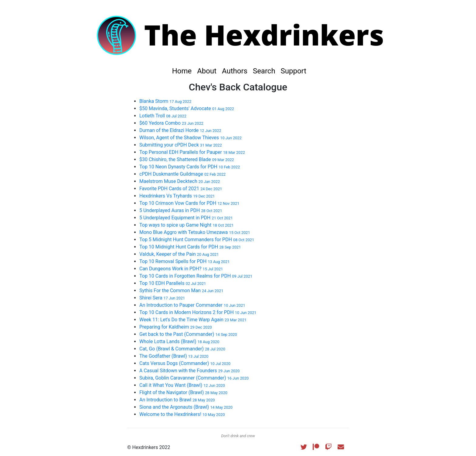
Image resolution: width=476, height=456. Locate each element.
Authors (236, 71)
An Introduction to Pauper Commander (192, 305)
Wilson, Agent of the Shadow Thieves (190, 138)
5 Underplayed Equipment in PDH (186, 218)
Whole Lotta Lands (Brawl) (179, 341)
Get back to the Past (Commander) (188, 334)
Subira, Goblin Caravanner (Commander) (194, 378)
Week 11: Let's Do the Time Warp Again (193, 320)
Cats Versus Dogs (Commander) (185, 363)
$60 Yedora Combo (171, 123)
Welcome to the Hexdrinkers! (182, 414)
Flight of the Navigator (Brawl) (183, 392)
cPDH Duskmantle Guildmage (182, 174)
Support (294, 71)
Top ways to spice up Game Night (187, 225)
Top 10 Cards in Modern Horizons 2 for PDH (198, 312)
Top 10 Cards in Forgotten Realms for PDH (196, 276)
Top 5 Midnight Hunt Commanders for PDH (197, 240)
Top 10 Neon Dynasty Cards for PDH (190, 167)
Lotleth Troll (163, 116)
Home (183, 71)
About (208, 71)
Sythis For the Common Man (181, 290)
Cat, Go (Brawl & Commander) (182, 349)
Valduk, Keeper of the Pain (179, 254)
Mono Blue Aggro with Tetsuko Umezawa (195, 232)
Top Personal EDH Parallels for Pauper (192, 152)
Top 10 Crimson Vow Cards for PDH (189, 203)
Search (265, 71)
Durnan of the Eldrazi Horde (180, 130)
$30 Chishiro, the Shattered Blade (187, 159)
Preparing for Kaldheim (176, 327)
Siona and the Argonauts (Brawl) (186, 407)
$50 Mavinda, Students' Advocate (187, 108)
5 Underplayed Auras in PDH (181, 210)
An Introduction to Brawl (177, 400)
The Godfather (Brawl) (174, 356)
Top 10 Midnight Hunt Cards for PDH (190, 247)
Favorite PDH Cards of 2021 (181, 189)
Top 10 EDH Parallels (173, 283)
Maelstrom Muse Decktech (180, 181)
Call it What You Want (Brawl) (182, 385)
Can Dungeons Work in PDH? (181, 269)
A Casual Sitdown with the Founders (190, 371)
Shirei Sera (162, 298)
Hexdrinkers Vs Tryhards (177, 196)
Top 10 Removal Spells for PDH (184, 261)
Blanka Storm (165, 101)
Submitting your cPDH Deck (181, 145)
